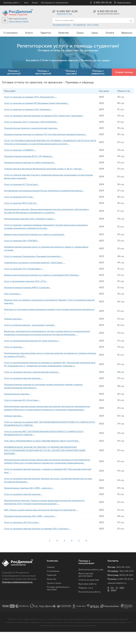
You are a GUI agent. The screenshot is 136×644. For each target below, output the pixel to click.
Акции (35, 3)
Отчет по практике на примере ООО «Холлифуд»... (30, 109)
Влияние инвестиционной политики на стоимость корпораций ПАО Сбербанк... (45, 275)
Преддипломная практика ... (18, 400)
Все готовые (93, 25)
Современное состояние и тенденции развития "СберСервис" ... (37, 263)
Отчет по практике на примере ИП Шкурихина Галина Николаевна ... (39, 103)
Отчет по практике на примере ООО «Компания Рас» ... (32, 97)
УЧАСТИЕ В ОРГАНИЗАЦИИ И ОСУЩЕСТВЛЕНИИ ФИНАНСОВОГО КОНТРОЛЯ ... (45, 447)
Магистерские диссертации (86, 581)
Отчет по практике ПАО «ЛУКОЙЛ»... (23, 241)
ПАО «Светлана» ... (14, 294)
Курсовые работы (87, 590)
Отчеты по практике (89, 586)
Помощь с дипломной (14, 72)
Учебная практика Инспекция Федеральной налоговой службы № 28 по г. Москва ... (46, 169)
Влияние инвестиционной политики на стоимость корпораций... (37, 234)
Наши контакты (124, 3)
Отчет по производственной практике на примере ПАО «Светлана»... (39, 535)
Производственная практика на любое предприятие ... (32, 163)
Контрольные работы (89, 598)
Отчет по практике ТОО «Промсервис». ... (25, 269)
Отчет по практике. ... (15, 350)
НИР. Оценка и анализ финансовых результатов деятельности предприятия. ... (44, 516)
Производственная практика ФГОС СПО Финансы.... (31, 156)
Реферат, (83, 594)
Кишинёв (23, 19)
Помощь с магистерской (43, 72)
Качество (64, 33)
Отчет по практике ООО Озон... (20, 197)
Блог (26, 3)
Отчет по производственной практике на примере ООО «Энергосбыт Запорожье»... (47, 116)
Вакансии (127, 33)
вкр (101, 576)
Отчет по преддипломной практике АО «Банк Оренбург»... (34, 344)
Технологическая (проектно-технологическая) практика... (33, 128)
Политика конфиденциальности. (19, 589)
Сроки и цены (54, 589)
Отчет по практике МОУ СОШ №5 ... (22, 203)
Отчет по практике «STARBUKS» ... (21, 150)
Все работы (33, 60)
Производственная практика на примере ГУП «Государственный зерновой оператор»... (49, 134)
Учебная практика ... (14, 319)
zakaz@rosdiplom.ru (117, 597)
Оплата (110, 33)
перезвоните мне (64, 14)
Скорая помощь (124, 72)
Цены (95, 33)
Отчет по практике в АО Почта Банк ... (23, 529)
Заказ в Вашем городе (19, 21)
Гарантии (46, 33)
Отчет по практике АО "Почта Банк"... (23, 184)
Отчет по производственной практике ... (25, 385)
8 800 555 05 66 (107, 11)
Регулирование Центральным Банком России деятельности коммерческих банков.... (47, 191)
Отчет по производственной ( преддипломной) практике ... (34, 378)
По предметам (79, 25)
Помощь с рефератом (98, 72)
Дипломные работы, (89, 576)
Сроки (80, 33)
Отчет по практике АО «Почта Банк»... (23, 407)
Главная (51, 574)
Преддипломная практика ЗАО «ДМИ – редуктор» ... (31, 494)
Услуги (29, 33)
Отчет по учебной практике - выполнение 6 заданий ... (32, 325)
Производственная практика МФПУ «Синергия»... (29, 288)
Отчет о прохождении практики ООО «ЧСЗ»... (27, 281)
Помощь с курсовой (71, 72)
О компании (11, 33)
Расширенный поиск (62, 25)
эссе (91, 594)
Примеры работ (11, 3)
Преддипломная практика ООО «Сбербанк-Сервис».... (32, 219)
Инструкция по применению (55, 3)
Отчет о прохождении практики (60, 60)
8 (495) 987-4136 (67, 11)
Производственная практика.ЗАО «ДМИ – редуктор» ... (32, 523)
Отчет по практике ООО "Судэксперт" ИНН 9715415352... (33, 122)
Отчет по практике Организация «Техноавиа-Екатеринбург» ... (36, 256)
